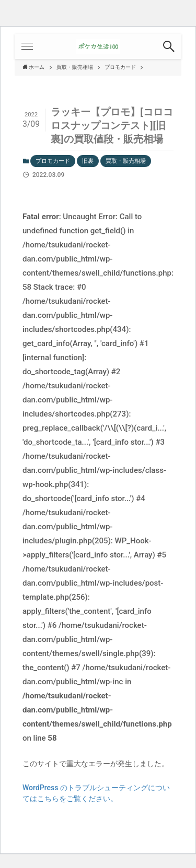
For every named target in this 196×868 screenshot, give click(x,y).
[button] (169, 46)
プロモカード (53, 161)
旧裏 (88, 161)
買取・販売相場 (126, 161)
